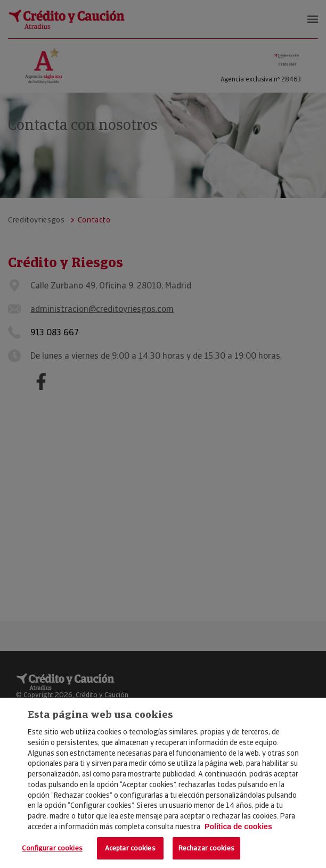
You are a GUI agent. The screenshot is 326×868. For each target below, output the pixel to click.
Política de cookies (238, 826)
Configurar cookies (52, 848)
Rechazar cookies (206, 848)
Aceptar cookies (130, 848)
